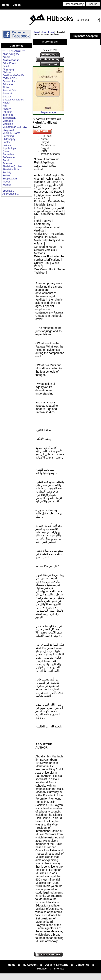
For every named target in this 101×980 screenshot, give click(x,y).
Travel (6, 182)
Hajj (5, 106)
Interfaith (8, 115)
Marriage (8, 121)
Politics (7, 145)
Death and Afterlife (13, 75)
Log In (17, 5)
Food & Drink (10, 90)
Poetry (6, 142)
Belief (6, 66)
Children (7, 72)
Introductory (9, 118)
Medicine (8, 124)
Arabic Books (48, 32)
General (7, 93)
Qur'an (6, 151)
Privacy (42, 969)
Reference (9, 157)
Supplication (10, 179)
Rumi (5, 160)
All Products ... (11, 194)
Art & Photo (9, 63)
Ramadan (8, 154)
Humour (7, 112)
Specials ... (9, 191)
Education (8, 84)
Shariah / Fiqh (11, 169)
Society (7, 172)
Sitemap (59, 969)
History (6, 109)
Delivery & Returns (56, 965)
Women (7, 185)
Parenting (8, 136)
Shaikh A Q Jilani (12, 166)
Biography (8, 69)
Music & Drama (11, 133)
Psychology (9, 148)
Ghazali (7, 97)
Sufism (6, 175)
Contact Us (82, 965)
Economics (9, 81)
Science (7, 163)
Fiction (6, 87)
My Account (30, 965)
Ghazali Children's (13, 100)
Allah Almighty (11, 54)
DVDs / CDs (10, 78)
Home (6, 5)
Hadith (6, 103)
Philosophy (9, 139)
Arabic (6, 57)
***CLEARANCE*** (14, 51)
